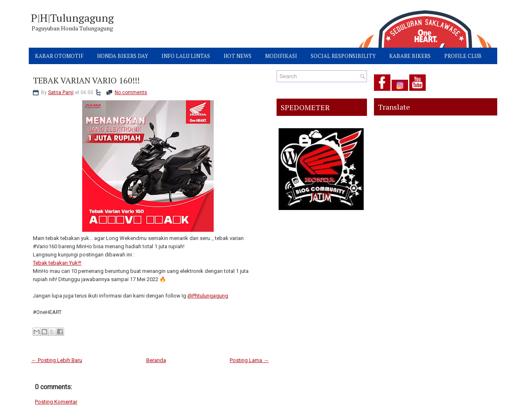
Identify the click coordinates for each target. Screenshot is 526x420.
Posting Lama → (249, 360)
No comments (131, 92)
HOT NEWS (238, 56)
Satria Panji (61, 92)
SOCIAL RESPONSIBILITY (343, 56)
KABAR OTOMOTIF (59, 56)
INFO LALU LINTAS (186, 56)
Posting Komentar (56, 402)
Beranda (156, 360)
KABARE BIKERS (410, 56)
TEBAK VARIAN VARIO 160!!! (86, 81)
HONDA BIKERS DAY (122, 56)
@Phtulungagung (208, 296)
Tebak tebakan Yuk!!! (57, 263)
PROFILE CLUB (463, 56)
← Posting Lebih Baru (57, 360)
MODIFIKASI (281, 56)
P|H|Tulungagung (72, 18)
